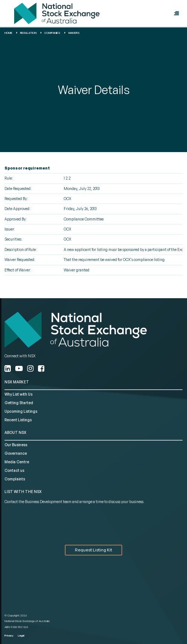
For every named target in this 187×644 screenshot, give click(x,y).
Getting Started (19, 403)
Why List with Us (18, 394)
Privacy (9, 635)
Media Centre (17, 462)
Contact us (14, 470)
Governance (16, 453)
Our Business (16, 445)
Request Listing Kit (93, 550)
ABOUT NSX (15, 432)
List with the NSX (23, 492)
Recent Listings (18, 420)
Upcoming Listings (21, 411)
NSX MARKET (17, 382)
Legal (21, 635)
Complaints (15, 479)
